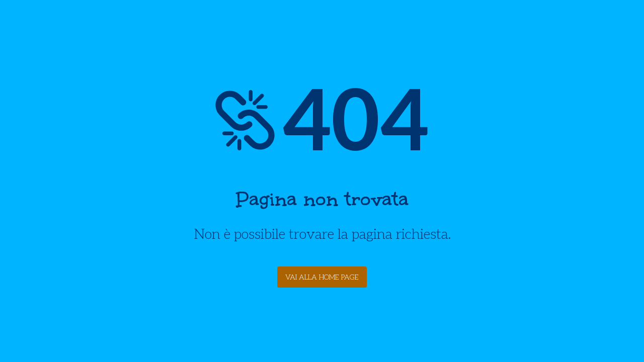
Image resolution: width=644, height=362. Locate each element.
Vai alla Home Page (322, 277)
